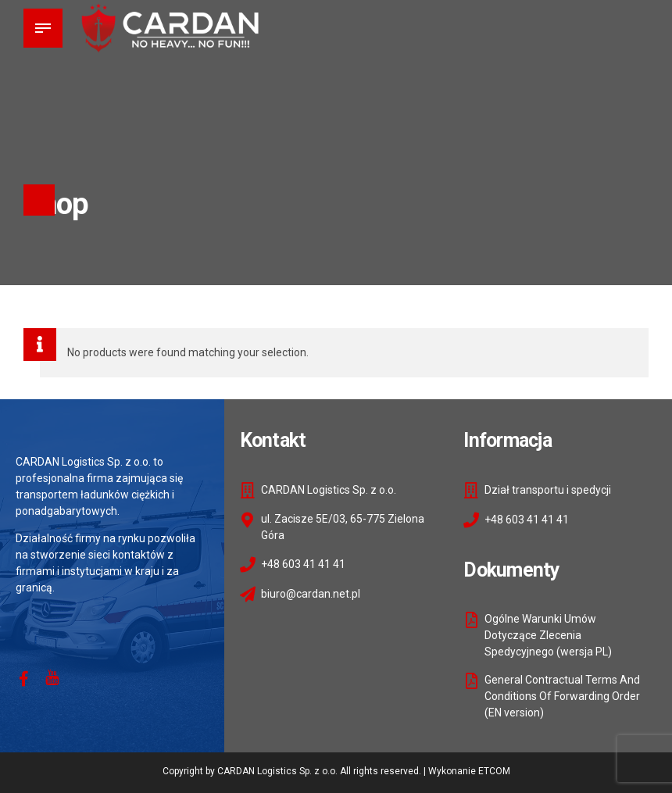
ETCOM (494, 771)
